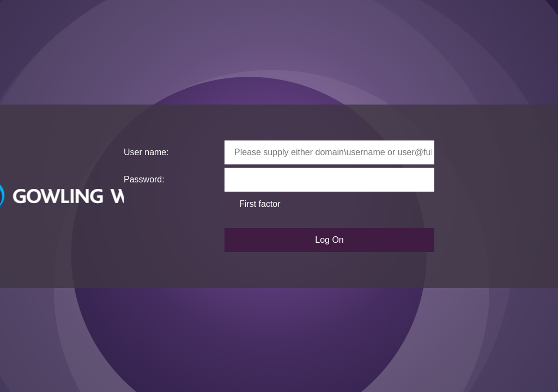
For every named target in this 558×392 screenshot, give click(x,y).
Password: (144, 179)
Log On (329, 240)
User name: (146, 152)
